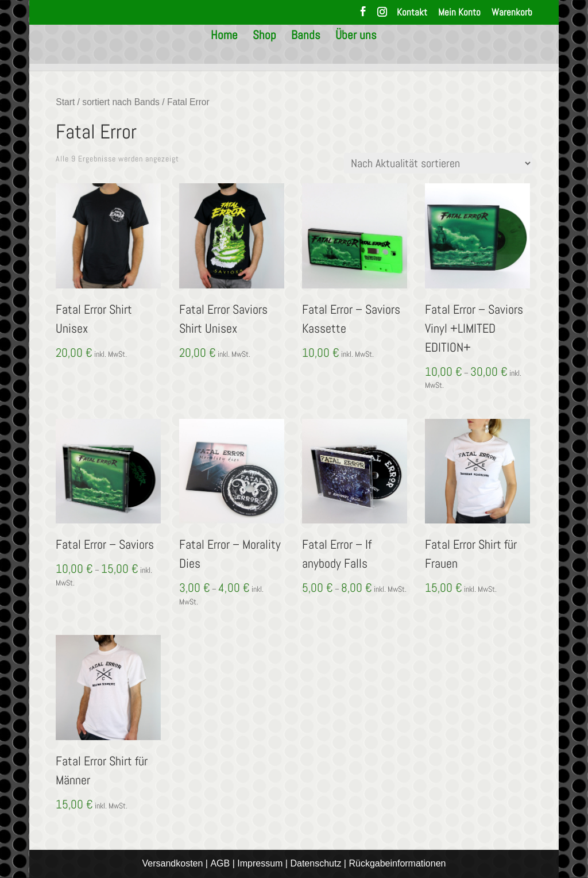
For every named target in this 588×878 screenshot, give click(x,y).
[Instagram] (382, 15)
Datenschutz (316, 863)
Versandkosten (173, 863)
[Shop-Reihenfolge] (438, 163)
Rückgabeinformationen (397, 863)
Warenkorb (512, 13)
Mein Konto (459, 13)
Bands (306, 55)
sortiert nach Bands (121, 102)
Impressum (260, 863)
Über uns (356, 55)
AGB (220, 863)
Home (224, 55)
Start (65, 102)
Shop (264, 55)
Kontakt (412, 13)
